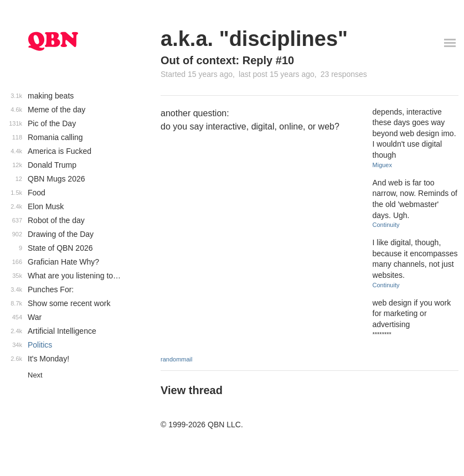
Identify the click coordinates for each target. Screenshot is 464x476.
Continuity (386, 225)
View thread (192, 390)
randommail (176, 359)
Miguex (382, 165)
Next (35, 375)
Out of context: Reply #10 (227, 60)
